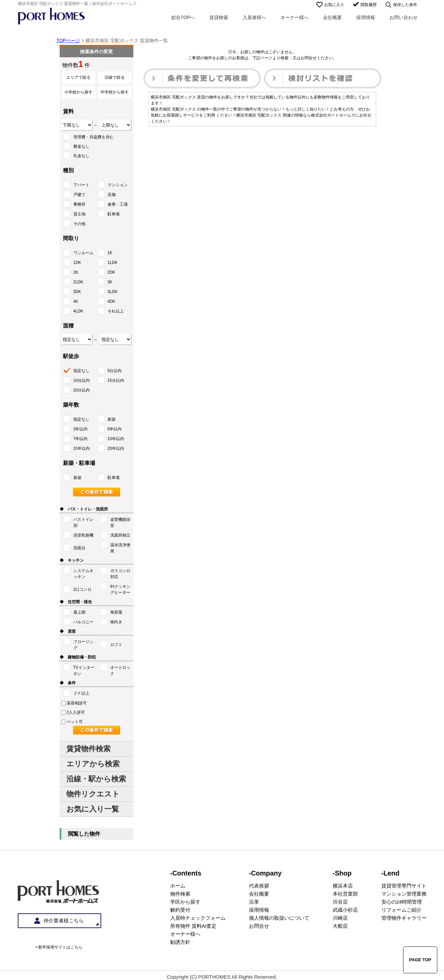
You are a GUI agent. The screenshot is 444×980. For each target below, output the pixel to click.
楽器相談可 (74, 703)
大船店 (340, 926)
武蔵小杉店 (345, 910)
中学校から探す (115, 92)
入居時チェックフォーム (198, 918)
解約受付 (180, 910)
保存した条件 (405, 5)
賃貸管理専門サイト (404, 886)
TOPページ (69, 41)
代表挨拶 (259, 886)
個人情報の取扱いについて (279, 918)
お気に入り (334, 5)
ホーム (178, 886)
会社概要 (332, 17)
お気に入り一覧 (93, 809)
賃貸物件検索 (88, 749)
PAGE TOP (420, 960)
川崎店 (340, 918)
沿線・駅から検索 (96, 779)
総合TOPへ (183, 17)
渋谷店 (340, 902)
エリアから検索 (93, 764)
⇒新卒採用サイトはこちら (58, 947)
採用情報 (366, 17)
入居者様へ (254, 17)
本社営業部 (345, 894)
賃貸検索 (219, 17)
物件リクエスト (93, 794)
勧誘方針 (180, 942)
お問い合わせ (403, 17)
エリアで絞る (78, 77)
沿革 (254, 902)
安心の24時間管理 (402, 902)
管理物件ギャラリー (404, 918)
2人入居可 (73, 712)
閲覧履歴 (369, 5)
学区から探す (185, 902)
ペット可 (72, 722)
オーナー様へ (295, 17)
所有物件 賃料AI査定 (193, 926)
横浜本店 (343, 886)
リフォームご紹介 (401, 910)
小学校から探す (78, 92)
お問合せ (259, 926)
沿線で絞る (115, 77)
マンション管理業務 (404, 894)
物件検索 (180, 894)
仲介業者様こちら (64, 921)
